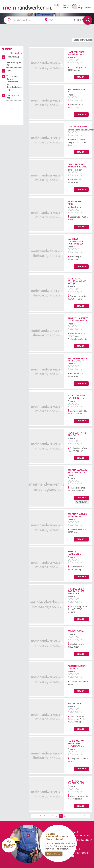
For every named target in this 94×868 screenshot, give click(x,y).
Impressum (71, 844)
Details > (81, 77)
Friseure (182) (13, 57)
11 (79, 816)
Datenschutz (72, 849)
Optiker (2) (11, 71)
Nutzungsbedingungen (78, 840)
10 (73, 816)
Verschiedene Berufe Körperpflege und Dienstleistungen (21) (14, 83)
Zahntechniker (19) (13, 97)
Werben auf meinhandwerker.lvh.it (78, 834)
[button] (75, 19)
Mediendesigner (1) (14, 64)
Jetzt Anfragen (54, 854)
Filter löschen (16, 53)
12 (84, 816)
